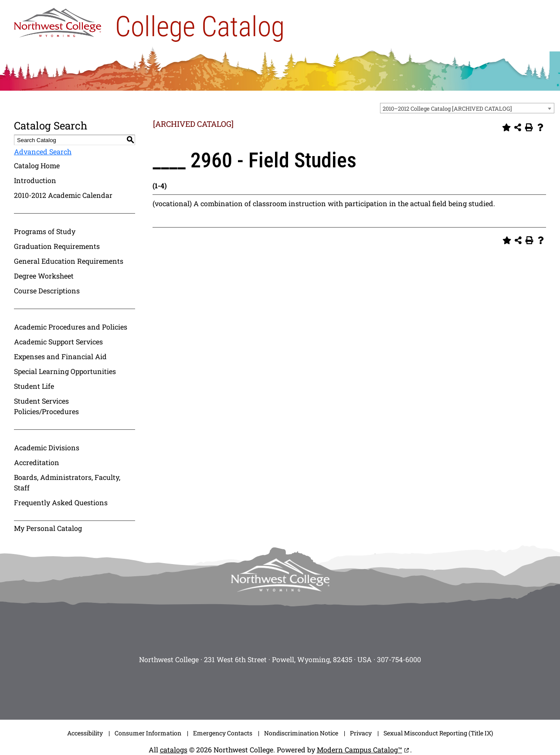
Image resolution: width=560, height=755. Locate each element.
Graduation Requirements (57, 246)
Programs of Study (45, 231)
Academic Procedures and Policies (71, 327)
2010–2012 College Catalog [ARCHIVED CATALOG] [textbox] (447, 109)
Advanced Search (43, 151)
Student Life (34, 386)
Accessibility (85, 733)
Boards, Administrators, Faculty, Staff (67, 482)
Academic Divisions (47, 447)
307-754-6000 (399, 659)
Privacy (361, 733)
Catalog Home (37, 165)
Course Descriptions (47, 291)
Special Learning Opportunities (65, 371)
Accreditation (37, 462)
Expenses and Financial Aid (60, 356)
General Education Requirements (69, 261)
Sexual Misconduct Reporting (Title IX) (438, 733)
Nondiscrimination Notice (301, 733)
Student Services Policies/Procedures (46, 406)
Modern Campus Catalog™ (360, 750)
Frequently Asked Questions (61, 502)
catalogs (174, 750)
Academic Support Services (58, 342)
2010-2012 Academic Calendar (63, 195)
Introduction (35, 180)
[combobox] (467, 108)
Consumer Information (148, 733)
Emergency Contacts (223, 733)
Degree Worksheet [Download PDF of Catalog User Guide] (44, 276)
